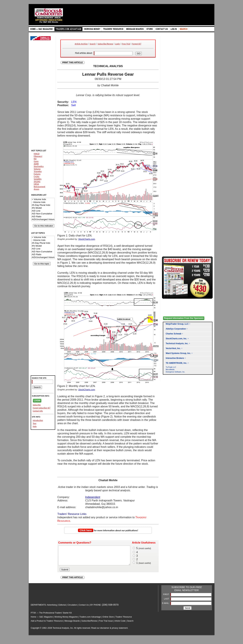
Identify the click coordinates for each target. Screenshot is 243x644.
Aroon (36, 189)
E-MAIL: (166, 607)
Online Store (108, 620)
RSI (35, 159)
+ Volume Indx (43, 199)
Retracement (39, 186)
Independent (93, 497)
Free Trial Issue (106, 624)
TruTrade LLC (171, 367)
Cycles (37, 176)
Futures (37, 174)
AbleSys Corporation (176, 329)
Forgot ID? (137, 44)
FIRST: (167, 598)
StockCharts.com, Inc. (176, 339)
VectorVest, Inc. (173, 348)
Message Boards (72, 624)
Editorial (62, 608)
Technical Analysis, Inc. (177, 343)
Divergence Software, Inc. (175, 372)
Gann (36, 161)
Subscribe (37, 405)
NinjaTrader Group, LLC (177, 324)
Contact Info (38, 411)
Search (93, 44)
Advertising (52, 608)
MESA (36, 184)
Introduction (38, 420)
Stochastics (39, 166)
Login (117, 44)
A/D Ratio (43, 217)
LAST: (167, 602)
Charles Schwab (174, 334)
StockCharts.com (87, 239)
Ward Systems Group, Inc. (178, 353)
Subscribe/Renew (105, 44)
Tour (35, 423)
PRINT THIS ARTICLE (73, 63)
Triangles (38, 171)
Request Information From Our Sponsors (184, 318)
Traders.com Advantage (90, 620)
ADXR (36, 164)
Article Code (120, 624)
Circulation (72, 608)
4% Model (43, 208)
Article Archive (81, 44)
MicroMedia (170, 370)
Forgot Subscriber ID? (42, 408)
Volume (37, 169)
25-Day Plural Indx (43, 205)
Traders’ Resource (124, 620)
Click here (86, 530)
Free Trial (126, 44)
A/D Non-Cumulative (43, 214)
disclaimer (105, 632)
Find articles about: (84, 53)
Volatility (38, 179)
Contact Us (84, 608)
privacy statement (120, 632)
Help (35, 426)
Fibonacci (38, 156)
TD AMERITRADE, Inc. (176, 363)
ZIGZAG (37, 181)
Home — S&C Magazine (42, 620)
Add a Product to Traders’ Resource (47, 624)
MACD (37, 154)
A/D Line (43, 211)
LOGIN (37, 401)
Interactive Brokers (175, 358)
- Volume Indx (43, 202)
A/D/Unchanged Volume (43, 220)
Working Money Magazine (66, 620)
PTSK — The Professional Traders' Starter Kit (51, 616)
